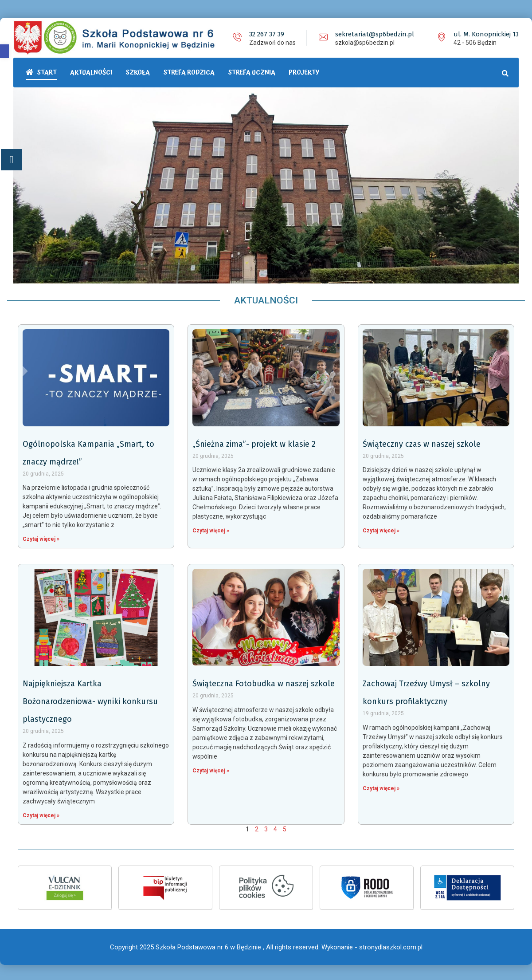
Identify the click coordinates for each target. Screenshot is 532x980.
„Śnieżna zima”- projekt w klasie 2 (254, 443)
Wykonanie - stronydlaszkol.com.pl (372, 945)
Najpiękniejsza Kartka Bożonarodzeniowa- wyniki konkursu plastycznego (90, 700)
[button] (4, 51)
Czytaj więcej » (41, 538)
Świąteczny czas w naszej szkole (422, 443)
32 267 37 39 (267, 34)
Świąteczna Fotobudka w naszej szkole (264, 682)
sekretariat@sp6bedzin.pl (375, 34)
